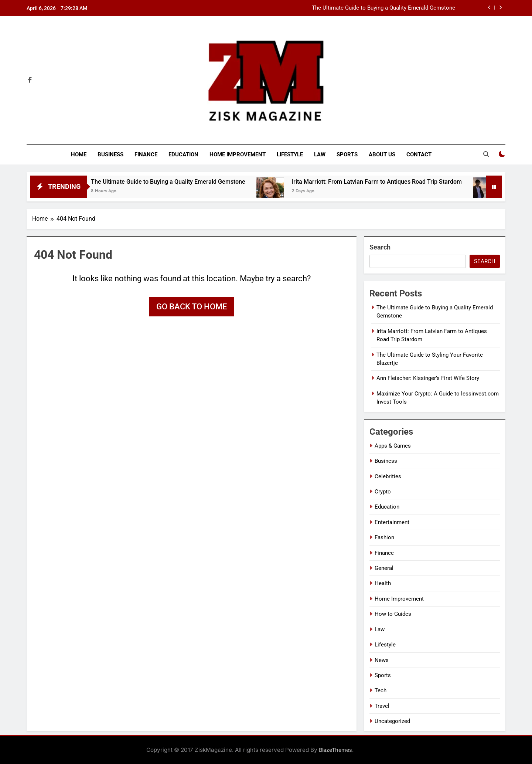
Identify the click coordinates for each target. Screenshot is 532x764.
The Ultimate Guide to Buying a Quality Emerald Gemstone (383, 8)
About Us (382, 155)
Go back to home (192, 307)
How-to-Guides (393, 614)
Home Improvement (238, 155)
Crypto (383, 492)
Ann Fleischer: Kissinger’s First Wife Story (428, 378)
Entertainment (392, 522)
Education (183, 155)
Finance (146, 155)
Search (380, 247)
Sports (347, 155)
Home (79, 155)
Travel (382, 706)
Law (320, 155)
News (382, 660)
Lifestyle (290, 155)
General (384, 568)
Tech (381, 690)
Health (383, 583)
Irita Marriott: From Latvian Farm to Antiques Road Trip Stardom (388, 182)
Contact (419, 155)
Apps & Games (393, 446)
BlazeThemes (335, 750)
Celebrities (388, 476)
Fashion (384, 537)
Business (110, 155)
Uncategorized (392, 721)
